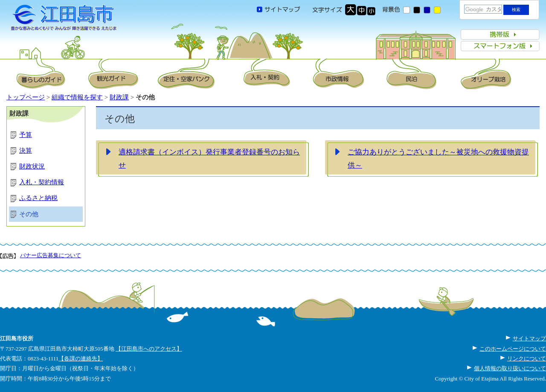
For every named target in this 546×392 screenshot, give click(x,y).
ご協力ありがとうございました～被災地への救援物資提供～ (438, 159)
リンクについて (527, 359)
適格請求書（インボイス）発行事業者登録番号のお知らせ (209, 159)
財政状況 (32, 166)
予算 (26, 135)
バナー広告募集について (51, 255)
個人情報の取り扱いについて (510, 368)
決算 (26, 151)
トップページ (26, 97)
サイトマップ (529, 338)
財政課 (119, 97)
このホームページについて (513, 349)
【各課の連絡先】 (81, 359)
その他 (29, 214)
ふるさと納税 (38, 198)
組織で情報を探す (77, 97)
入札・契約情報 (42, 182)
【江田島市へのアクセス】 (149, 349)
